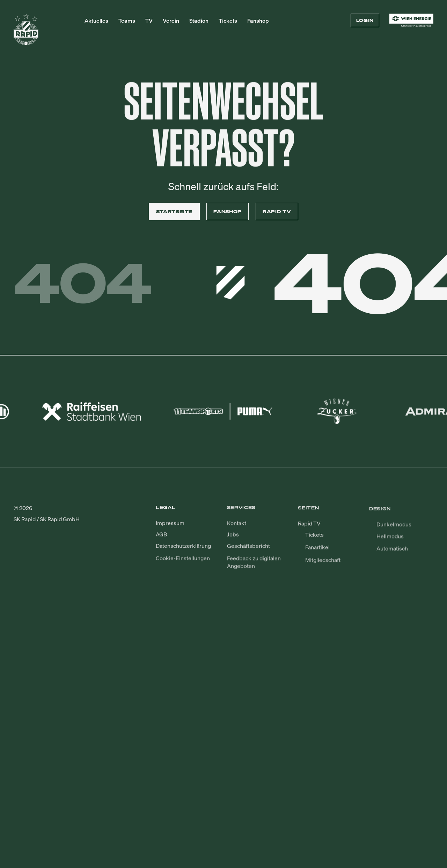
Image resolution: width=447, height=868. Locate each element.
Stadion (199, 21)
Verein (171, 21)
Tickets (228, 21)
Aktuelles (96, 21)
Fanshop (258, 21)
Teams (127, 21)
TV (149, 21)
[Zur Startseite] (26, 32)
